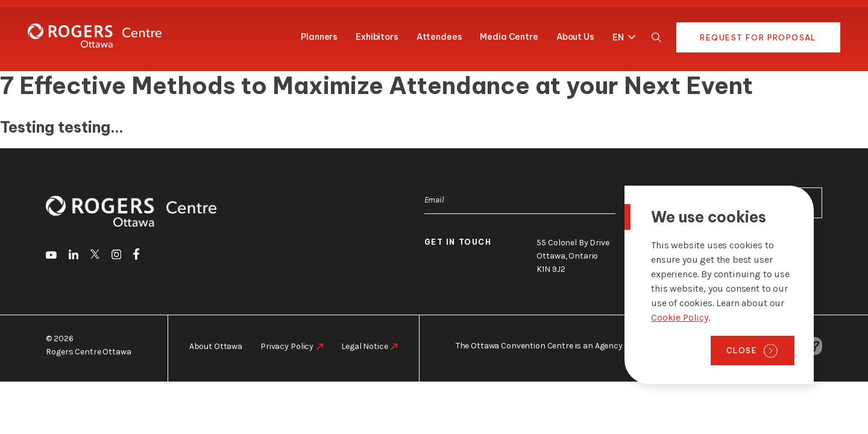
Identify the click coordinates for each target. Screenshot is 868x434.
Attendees (439, 37)
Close (742, 350)
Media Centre (509, 37)
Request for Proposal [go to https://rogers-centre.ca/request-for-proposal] (758, 37)
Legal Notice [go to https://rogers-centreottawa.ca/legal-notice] (364, 346)
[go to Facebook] (136, 256)
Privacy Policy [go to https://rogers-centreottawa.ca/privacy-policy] (287, 346)
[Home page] (95, 36)
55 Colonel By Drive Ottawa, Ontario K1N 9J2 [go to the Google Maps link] (573, 256)
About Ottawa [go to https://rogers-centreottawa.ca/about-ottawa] (216, 346)
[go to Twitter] (95, 256)
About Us (575, 37)
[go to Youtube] (51, 256)
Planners (319, 37)
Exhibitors (377, 37)
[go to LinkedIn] (74, 256)
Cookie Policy (680, 317)
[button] (621, 35)
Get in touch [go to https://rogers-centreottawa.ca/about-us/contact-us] (458, 242)
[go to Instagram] (116, 256)
